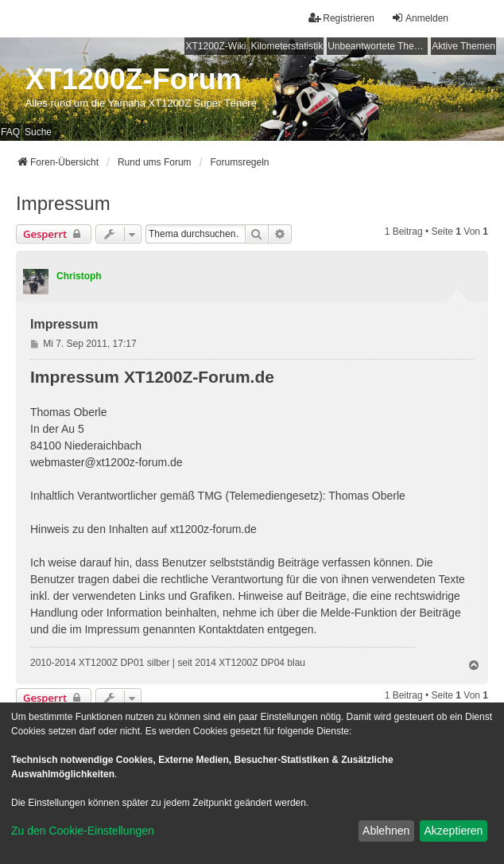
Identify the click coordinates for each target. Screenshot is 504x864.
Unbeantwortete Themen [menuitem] (378, 46)
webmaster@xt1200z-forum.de (107, 462)
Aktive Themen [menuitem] (463, 46)
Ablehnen (386, 831)
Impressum (63, 203)
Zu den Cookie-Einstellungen (83, 831)
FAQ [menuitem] (10, 132)
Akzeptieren (453, 831)
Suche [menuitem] (38, 132)
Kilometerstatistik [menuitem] (287, 46)
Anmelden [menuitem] (420, 18)
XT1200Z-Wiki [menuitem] (215, 46)
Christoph (79, 276)
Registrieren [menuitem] (341, 18)
